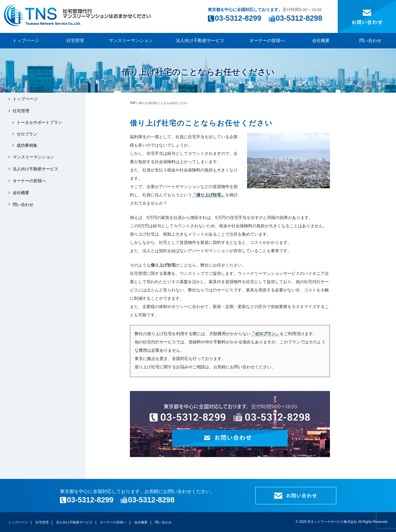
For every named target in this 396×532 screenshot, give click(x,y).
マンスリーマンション (131, 41)
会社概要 (321, 41)
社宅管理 (75, 41)
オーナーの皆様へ (267, 41)
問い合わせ (370, 41)
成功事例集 (27, 145)
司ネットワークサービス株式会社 (332, 522)
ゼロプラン (27, 134)
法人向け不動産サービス (200, 41)
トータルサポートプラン (39, 122)
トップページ (26, 41)
